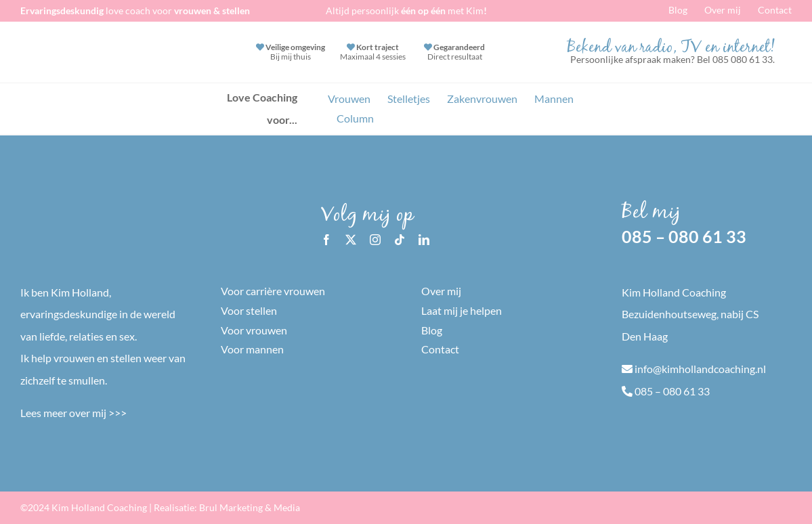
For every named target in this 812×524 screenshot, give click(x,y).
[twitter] (351, 240)
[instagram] (375, 240)
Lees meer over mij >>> (73, 413)
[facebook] (326, 240)
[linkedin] (424, 240)
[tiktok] (400, 240)
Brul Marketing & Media (250, 507)
